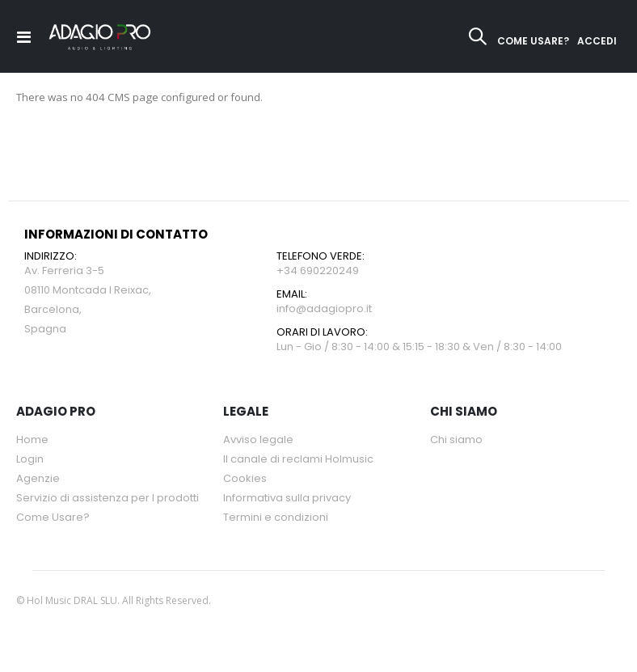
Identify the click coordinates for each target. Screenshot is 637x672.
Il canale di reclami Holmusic (298, 461)
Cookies (245, 480)
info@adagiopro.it (324, 310)
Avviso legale (258, 441)
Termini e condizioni (276, 519)
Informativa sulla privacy (287, 499)
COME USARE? (533, 41)
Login (30, 461)
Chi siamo (456, 441)
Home (32, 441)
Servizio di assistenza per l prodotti (108, 499)
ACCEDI (597, 41)
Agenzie (38, 480)
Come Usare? (53, 519)
